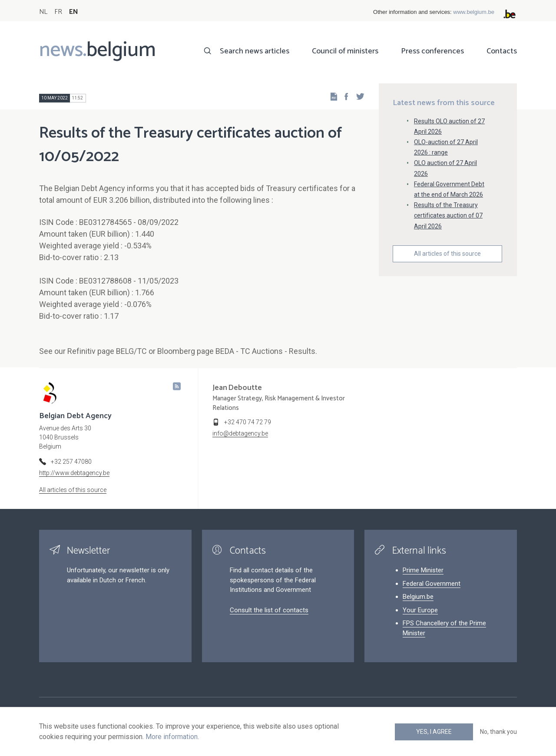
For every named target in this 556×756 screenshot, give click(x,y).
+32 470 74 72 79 (248, 422)
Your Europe (420, 610)
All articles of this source (447, 254)
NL (43, 12)
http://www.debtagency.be (74, 473)
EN (74, 12)
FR (58, 12)
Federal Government (432, 584)
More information (172, 737)
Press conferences (432, 51)
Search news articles (255, 51)
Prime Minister (423, 570)
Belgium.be (418, 597)
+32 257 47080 (71, 462)
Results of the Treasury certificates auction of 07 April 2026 (448, 215)
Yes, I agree (434, 732)
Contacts (502, 51)
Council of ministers (345, 51)
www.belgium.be (474, 12)
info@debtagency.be (240, 433)
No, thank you (498, 732)
